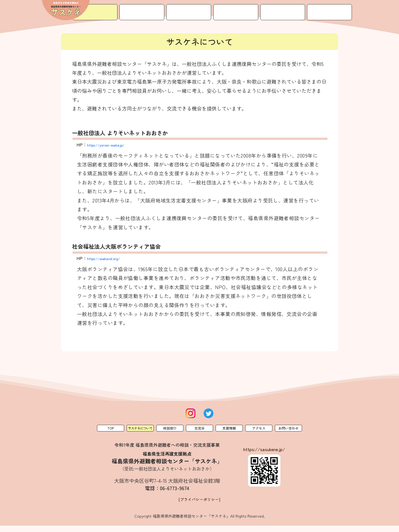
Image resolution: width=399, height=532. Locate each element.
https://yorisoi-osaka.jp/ (112, 145)
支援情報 (269, 8)
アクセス (303, 8)
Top (111, 428)
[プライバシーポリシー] (200, 505)
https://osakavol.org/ (109, 258)
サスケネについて (168, 8)
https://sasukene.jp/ (264, 449)
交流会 (235, 8)
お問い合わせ (336, 8)
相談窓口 (202, 8)
